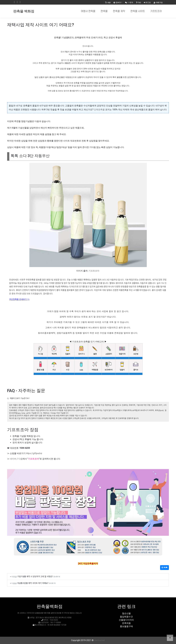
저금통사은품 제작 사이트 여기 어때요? (33, 583)
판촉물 (104, 11)
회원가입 (158, 2)
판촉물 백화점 (24, 11)
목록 (164, 568)
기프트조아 (156, 11)
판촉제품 (126, 623)
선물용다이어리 (126, 620)
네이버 (13, 459)
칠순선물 (126, 613)
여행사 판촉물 (88, 11)
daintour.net (99, 640)
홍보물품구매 (126, 626)
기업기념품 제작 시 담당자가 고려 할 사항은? (35, 576)
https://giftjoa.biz (34, 453)
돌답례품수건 (126, 617)
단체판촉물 (99, 110)
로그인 (147, 2)
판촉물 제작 (119, 11)
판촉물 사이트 (138, 11)
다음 (20, 459)
